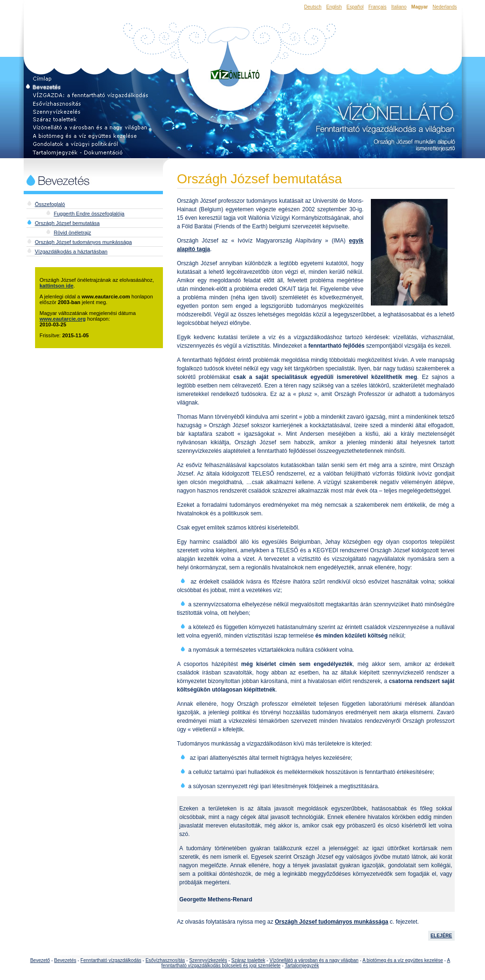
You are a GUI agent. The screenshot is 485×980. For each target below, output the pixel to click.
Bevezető (40, 960)
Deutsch (313, 7)
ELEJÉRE (441, 936)
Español (355, 7)
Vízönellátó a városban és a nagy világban (314, 960)
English (334, 7)
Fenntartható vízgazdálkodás (111, 960)
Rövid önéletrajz (73, 233)
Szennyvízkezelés (208, 960)
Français (377, 7)
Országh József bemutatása (67, 223)
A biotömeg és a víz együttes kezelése (403, 960)
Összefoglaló (50, 204)
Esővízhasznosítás (165, 960)
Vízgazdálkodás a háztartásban (72, 252)
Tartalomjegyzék (302, 966)
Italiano (399, 7)
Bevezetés (65, 960)
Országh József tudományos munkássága (84, 242)
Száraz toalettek (248, 960)
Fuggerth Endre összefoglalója (89, 214)
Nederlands (445, 7)
